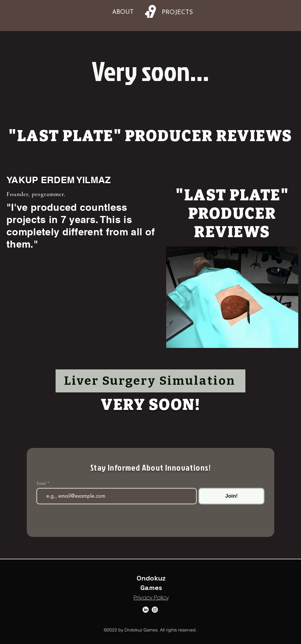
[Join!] (231, 496)
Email (41, 483)
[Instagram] (155, 610)
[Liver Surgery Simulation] (150, 381)
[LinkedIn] (146, 610)
